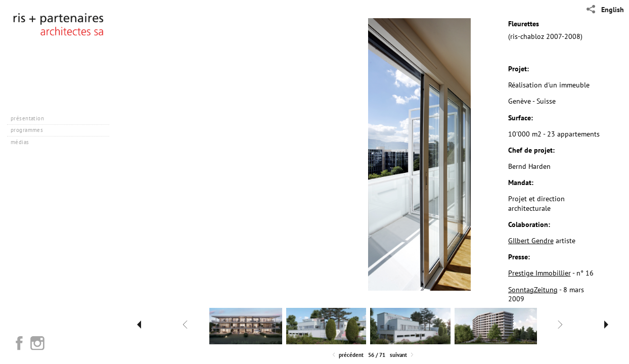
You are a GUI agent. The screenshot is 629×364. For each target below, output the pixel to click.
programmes (31, 130)
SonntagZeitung (533, 289)
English (613, 10)
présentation (31, 118)
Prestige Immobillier (540, 273)
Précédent (347, 355)
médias (24, 142)
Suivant (402, 355)
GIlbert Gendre (531, 240)
